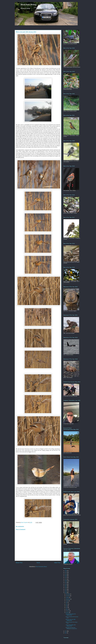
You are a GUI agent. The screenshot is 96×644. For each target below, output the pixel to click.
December (68, 594)
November (68, 596)
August (67, 601)
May (67, 606)
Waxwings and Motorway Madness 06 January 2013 (71, 628)
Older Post (57, 563)
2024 (66, 574)
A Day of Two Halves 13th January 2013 (71, 625)
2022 (66, 577)
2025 (66, 572)
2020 (66, 581)
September (68, 599)
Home (38, 563)
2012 (66, 631)
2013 (66, 593)
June (67, 604)
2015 (66, 589)
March (67, 609)
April (67, 607)
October (68, 597)
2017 (66, 586)
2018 (66, 584)
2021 (66, 579)
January (68, 613)
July (67, 602)
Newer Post (19, 563)
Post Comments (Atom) (41, 567)
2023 (66, 576)
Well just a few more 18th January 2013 (70, 620)
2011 (66, 633)
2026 (66, 571)
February (68, 611)
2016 (66, 587)
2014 (66, 591)
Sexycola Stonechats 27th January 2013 (71, 615)
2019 (66, 582)
